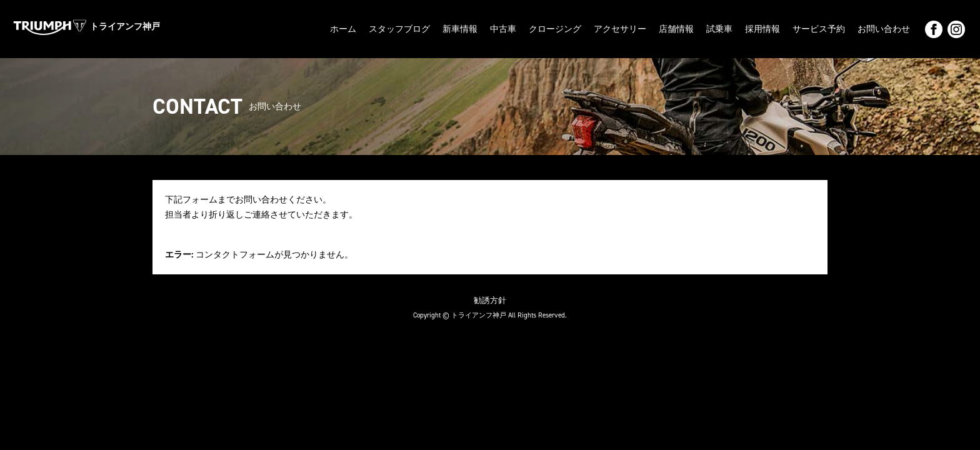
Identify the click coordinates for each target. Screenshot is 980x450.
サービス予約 (819, 29)
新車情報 (460, 29)
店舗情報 (676, 29)
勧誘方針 (490, 300)
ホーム (343, 29)
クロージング (555, 29)
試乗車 (719, 29)
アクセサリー (620, 29)
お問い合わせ (884, 29)
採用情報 (762, 29)
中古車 (503, 29)
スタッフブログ (399, 29)
